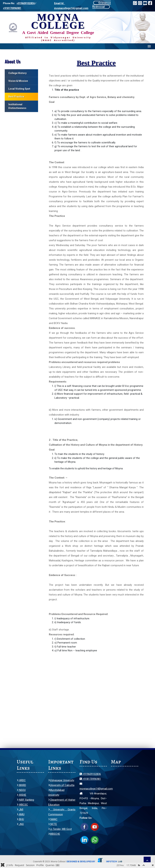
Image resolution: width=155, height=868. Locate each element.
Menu (149, 46)
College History (17, 73)
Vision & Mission (18, 81)
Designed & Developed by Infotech (94, 862)
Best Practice (16, 97)
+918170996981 (12, 8)
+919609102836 (26, 3)
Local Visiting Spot (19, 89)
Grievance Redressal (102, 5)
